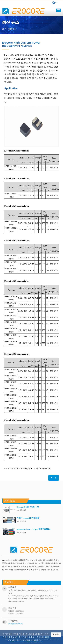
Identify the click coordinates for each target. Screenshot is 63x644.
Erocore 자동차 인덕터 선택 (28, 507)
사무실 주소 (13, 587)
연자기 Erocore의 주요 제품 (28, 518)
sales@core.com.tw (16, 624)
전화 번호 (12, 608)
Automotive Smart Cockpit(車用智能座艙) (33, 529)
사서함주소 (13, 621)
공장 (10, 593)
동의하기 (56, 634)
